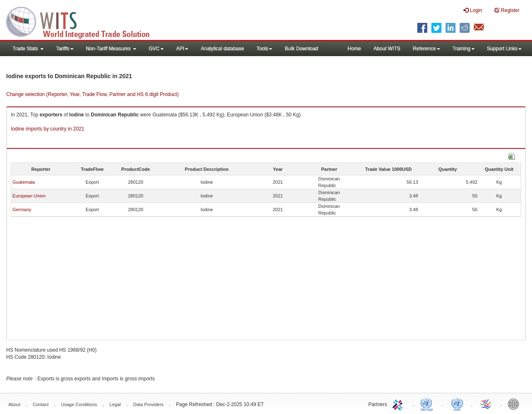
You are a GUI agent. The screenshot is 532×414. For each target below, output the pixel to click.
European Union (29, 196)
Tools (264, 49)
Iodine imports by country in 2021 (48, 129)
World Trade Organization (486, 404)
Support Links (504, 49)
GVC (156, 49)
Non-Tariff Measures (111, 49)
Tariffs (65, 49)
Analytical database (222, 49)
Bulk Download (301, 49)
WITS (83, 21)
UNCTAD (428, 404)
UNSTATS (457, 404)
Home (355, 49)
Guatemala (24, 182)
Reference (426, 49)
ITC (399, 404)
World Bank (515, 404)
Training (464, 49)
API (182, 49)
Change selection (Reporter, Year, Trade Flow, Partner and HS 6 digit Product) (92, 94)
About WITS (387, 49)
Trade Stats (28, 49)
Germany (22, 209)
